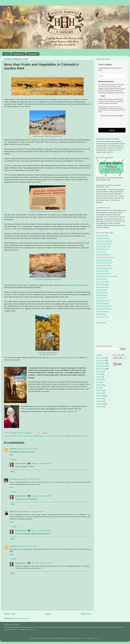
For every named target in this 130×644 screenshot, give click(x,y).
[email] (112, 76)
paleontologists (66, 436)
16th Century (100, 358)
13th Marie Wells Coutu (104, 268)
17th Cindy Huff (101, 279)
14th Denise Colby (102, 271)
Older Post (86, 614)
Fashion (99, 380)
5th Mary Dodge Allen (103, 247)
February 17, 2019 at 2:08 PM (30, 479)
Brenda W (13, 546)
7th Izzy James (101, 252)
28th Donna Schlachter (104, 309)
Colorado (29, 436)
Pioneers (99, 390)
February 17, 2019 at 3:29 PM (27, 546)
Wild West (100, 404)
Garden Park (56, 436)
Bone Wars (13, 436)
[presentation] (110, 123)
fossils (48, 436)
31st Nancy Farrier (102, 317)
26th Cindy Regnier (103, 304)
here (112, 152)
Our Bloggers (33, 54)
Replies (14, 459)
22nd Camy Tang (102, 293)
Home (7, 54)
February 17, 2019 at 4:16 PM (41, 531)
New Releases (18, 54)
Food (98, 382)
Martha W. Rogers (16, 512)
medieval (99, 407)
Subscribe (112, 130)
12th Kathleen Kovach (104, 265)
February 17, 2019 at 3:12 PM (33, 512)
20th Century (100, 369)
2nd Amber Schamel (103, 238)
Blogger (97, 638)
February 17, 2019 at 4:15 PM (41, 463)
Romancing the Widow (80, 436)
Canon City (21, 436)
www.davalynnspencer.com (67, 411)
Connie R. (13, 449)
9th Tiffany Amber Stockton (105, 257)
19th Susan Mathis (102, 284)
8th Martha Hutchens (103, 255)
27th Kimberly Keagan (104, 306)
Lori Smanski (14, 479)
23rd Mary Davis (102, 295)
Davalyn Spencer (21, 463)
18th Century (100, 363)
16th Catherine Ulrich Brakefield (107, 276)
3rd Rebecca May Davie (104, 241)
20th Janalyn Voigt (102, 287)
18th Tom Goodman (103, 282)
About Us (99, 371)
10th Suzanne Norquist (104, 260)
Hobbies (99, 385)
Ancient (99, 374)
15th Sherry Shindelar (103, 274)
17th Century (100, 361)
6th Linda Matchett (102, 249)
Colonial (99, 377)
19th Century (100, 366)
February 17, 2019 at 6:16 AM (27, 449)
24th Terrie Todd (102, 298)
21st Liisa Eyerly (102, 290)
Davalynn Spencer (39, 436)
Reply (11, 455)
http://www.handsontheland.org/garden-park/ (62, 358)
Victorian (99, 401)
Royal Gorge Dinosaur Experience (75, 285)
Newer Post (9, 614)
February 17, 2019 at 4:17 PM (41, 563)
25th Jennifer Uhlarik (103, 301)
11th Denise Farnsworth (104, 263)
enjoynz (82, 638)
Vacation (99, 399)
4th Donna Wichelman (104, 244)
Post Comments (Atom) (21, 618)
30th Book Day (101, 314)
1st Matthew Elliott (102, 236)
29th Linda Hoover (102, 312)
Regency (99, 393)
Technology (100, 396)
